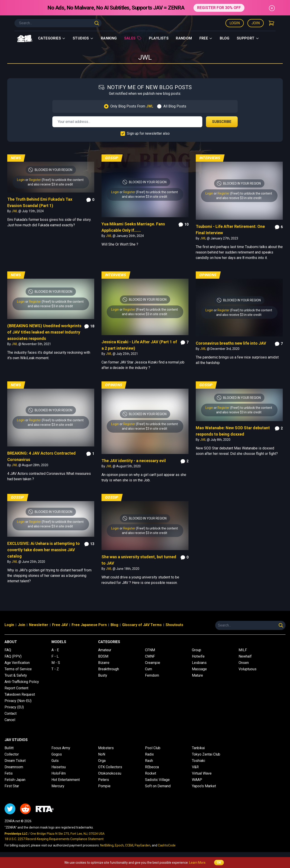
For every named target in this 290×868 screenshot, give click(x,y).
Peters (104, 780)
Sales (133, 38)
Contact (11, 713)
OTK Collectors (110, 767)
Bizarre (104, 663)
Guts (55, 761)
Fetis (9, 773)
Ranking (109, 38)
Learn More (197, 863)
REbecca (152, 767)
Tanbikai (198, 748)
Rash (149, 761)
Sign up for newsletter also (148, 133)
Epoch (119, 845)
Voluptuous (248, 669)
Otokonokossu (110, 773)
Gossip (112, 158)
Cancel (10, 720)
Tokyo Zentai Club (206, 754)
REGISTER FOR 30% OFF (219, 8)
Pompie (104, 786)
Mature (197, 675)
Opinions (208, 275)
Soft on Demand (158, 786)
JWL (15, 211)
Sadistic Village (157, 780)
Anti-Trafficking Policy (22, 682)
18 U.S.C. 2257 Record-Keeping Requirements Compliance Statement (54, 839)
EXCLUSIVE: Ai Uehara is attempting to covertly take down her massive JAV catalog (43, 550)
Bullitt (9, 748)
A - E (55, 650)
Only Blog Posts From (132, 106)
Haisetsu (59, 767)
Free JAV (60, 625)
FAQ (8, 650)
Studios (83, 38)
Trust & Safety (16, 675)
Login (235, 23)
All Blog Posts (175, 106)
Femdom (152, 675)
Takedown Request (20, 694)
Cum (149, 669)
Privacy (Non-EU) (18, 701)
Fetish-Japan (15, 780)
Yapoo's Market (204, 786)
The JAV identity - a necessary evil (134, 461)
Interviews (210, 158)
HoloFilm (59, 773)
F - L (55, 656)
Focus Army (61, 748)
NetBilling (107, 845)
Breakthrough (109, 669)
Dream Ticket (15, 761)
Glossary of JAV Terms (142, 625)
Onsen (244, 663)
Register (35, 180)
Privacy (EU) (14, 707)
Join (256, 23)
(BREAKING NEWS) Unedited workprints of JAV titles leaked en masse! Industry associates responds (44, 332)
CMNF (150, 656)
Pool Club (153, 748)
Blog (225, 38)
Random (184, 38)
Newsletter (39, 625)
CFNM (150, 650)
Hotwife (198, 656)
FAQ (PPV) (13, 656)
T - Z (55, 669)
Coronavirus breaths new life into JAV (231, 343)
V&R (195, 767)
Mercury (58, 786)
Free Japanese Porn (89, 625)
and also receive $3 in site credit (50, 184)
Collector (12, 754)
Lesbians (199, 663)
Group (197, 650)
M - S (56, 663)
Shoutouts (174, 625)
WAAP (197, 780)
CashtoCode (167, 845)
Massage (199, 669)
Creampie (153, 663)
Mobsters (106, 748)
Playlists (159, 38)
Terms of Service (18, 669)
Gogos (57, 754)
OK (219, 863)
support (248, 38)
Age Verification (17, 663)
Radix (149, 754)
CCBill (129, 845)
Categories (52, 38)
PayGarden (143, 845)
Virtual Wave (202, 773)
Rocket (151, 773)
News (16, 158)
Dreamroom (14, 767)
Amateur (105, 650)
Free (206, 38)
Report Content (16, 688)
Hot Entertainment (66, 780)
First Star (12, 786)
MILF (243, 650)
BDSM (103, 656)
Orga (102, 761)
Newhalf (245, 656)
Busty (103, 675)
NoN (102, 754)
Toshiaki (198, 761)
